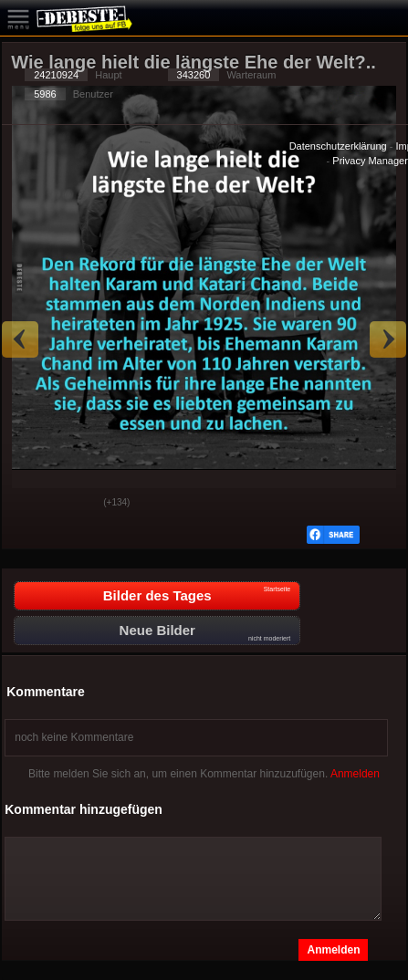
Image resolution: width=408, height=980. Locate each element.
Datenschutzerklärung (338, 146)
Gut (30, 504)
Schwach (76, 504)
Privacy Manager (370, 161)
